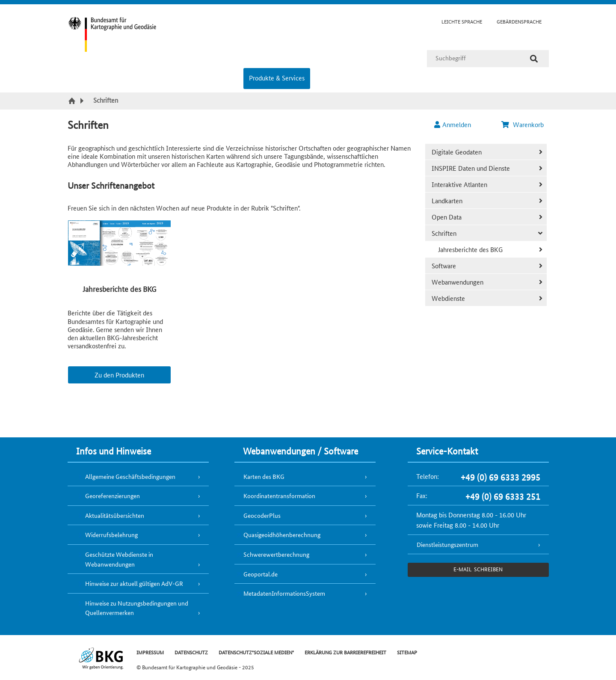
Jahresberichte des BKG (470, 249)
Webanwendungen (458, 282)
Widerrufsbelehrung (111, 534)
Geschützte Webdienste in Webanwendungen (119, 559)
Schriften (444, 233)
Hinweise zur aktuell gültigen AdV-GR (134, 583)
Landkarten (447, 200)
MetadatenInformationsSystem (284, 593)
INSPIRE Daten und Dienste (471, 168)
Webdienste (448, 298)
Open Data (447, 217)
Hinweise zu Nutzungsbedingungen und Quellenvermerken (137, 608)
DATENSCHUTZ (191, 652)
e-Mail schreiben (478, 569)
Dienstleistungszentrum (447, 544)
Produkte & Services (277, 78)
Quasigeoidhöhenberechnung (282, 534)
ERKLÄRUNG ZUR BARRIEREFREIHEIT (345, 652)
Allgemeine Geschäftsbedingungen (130, 476)
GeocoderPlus (262, 515)
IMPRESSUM (150, 652)
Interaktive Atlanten (459, 184)
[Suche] (534, 59)
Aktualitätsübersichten (115, 515)
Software (444, 266)
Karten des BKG (264, 476)
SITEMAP (407, 652)
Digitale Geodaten (457, 152)
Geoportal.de (261, 574)
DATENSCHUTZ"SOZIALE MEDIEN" (256, 652)
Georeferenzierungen (113, 496)
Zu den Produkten (119, 375)
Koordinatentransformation (279, 496)
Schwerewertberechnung (276, 554)
